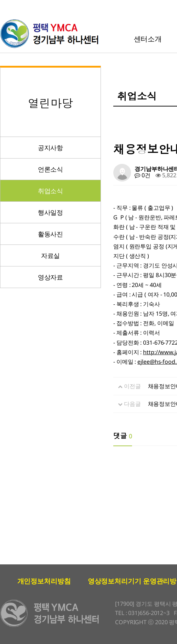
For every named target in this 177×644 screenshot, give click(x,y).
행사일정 (51, 212)
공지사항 (51, 148)
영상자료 (51, 277)
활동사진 (51, 234)
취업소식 (51, 191)
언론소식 (51, 169)
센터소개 (148, 39)
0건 (142, 175)
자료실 (51, 255)
